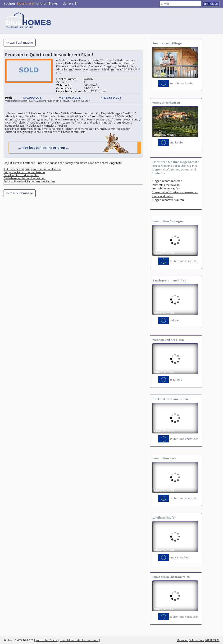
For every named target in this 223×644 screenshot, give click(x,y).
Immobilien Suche (47, 640)
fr (76, 4)
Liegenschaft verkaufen (168, 200)
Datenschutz (197, 640)
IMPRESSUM (212, 640)
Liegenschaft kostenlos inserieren (175, 192)
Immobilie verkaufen (166, 189)
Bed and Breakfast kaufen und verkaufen (29, 182)
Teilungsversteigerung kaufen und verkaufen (32, 169)
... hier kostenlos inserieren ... (74, 148)
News (53, 4)
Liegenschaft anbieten (167, 181)
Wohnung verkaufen (166, 185)
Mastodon (182, 640)
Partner (41, 4)
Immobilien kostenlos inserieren (79, 640)
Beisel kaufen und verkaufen (21, 175)
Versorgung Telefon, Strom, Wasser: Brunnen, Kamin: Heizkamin (89, 129)
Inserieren (25, 4)
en (71, 4)
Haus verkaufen (163, 196)
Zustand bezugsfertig (19, 132)
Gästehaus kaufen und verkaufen (25, 179)
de (65, 4)
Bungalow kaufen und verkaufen (24, 172)
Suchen (9, 4)
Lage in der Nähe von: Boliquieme (26, 129)
